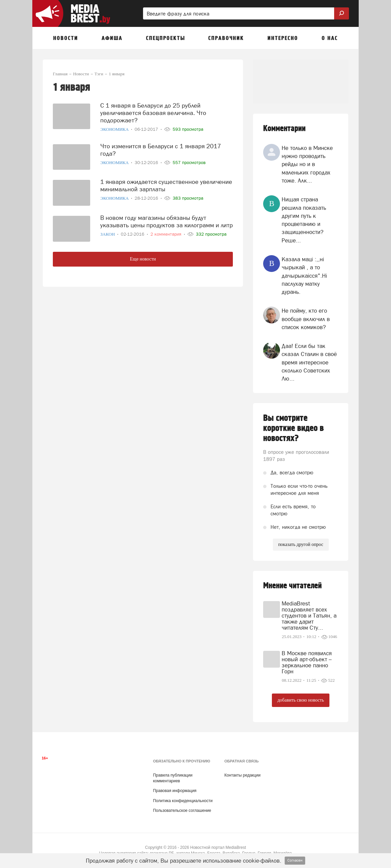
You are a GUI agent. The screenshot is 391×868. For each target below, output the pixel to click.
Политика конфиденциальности (183, 801)
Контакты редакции (242, 775)
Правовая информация (175, 791)
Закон (108, 234)
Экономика (115, 129)
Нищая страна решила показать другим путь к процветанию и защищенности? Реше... (304, 220)
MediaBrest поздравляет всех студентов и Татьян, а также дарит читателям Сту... (309, 616)
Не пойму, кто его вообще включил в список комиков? (306, 319)
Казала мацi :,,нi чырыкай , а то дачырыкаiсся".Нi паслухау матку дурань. (304, 275)
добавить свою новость (300, 700)
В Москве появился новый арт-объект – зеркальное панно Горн (307, 662)
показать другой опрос (301, 544)
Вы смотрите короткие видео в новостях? (293, 428)
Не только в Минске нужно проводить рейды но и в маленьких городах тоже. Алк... (307, 164)
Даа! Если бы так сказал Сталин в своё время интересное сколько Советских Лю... (309, 362)
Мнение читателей (292, 586)
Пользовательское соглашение (182, 811)
